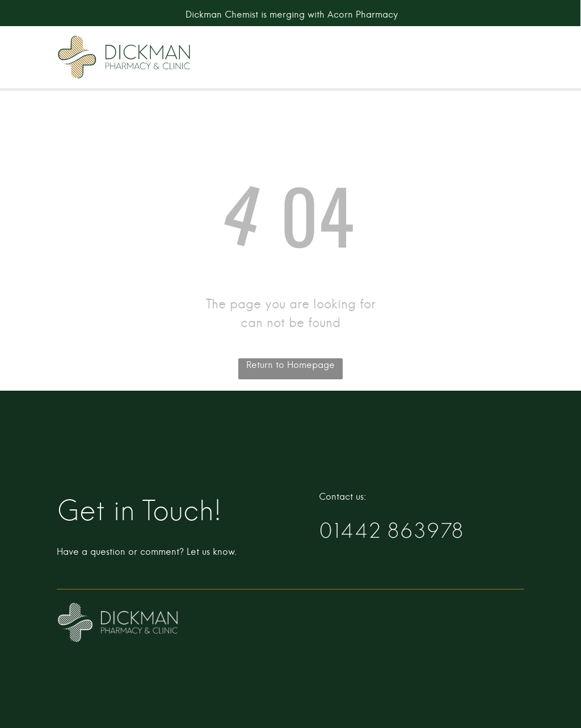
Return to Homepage (290, 365)
